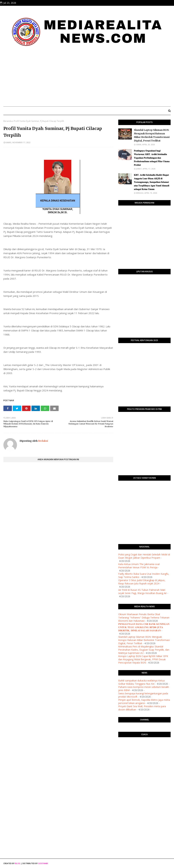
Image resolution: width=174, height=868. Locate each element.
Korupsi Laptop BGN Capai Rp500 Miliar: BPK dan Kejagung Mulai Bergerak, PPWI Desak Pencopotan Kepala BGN (143, 659)
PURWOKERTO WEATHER (144, 753)
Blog (18, 863)
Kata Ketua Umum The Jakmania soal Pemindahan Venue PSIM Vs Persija (139, 566)
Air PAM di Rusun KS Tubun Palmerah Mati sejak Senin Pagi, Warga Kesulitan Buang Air (142, 591)
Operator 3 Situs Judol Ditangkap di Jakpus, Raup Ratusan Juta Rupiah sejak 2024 (142, 582)
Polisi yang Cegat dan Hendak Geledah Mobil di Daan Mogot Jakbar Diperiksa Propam (144, 556)
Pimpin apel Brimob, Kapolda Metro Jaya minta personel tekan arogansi (144, 701)
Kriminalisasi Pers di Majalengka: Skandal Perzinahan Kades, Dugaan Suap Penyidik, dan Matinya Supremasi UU (144, 650)
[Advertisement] (87, 78)
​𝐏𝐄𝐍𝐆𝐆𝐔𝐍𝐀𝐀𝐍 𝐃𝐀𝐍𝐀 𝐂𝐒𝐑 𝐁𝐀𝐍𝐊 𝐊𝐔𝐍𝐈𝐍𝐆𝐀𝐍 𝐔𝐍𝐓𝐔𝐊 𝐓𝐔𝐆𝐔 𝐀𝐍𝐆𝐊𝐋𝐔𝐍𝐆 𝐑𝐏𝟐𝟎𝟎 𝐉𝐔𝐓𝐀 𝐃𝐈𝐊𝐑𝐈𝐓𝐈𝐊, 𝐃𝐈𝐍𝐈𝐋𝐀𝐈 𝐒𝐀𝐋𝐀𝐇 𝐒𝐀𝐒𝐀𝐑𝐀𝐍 (144, 627)
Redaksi (43, 441)
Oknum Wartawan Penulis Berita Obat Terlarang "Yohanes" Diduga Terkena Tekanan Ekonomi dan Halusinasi (144, 617)
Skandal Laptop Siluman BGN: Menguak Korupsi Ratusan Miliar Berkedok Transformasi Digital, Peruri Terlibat (152, 135)
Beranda (8, 121)
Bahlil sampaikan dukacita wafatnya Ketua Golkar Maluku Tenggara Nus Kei (141, 682)
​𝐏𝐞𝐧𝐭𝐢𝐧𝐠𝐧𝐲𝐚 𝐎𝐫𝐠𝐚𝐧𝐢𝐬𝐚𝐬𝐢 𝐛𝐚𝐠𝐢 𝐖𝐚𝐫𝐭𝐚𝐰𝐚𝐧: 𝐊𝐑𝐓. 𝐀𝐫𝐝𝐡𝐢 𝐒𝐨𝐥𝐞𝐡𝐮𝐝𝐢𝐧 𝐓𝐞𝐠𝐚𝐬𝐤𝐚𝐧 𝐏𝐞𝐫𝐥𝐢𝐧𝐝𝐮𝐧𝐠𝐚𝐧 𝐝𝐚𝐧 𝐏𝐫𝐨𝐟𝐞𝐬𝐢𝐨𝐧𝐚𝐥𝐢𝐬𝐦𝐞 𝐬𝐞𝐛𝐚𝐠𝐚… (152, 158)
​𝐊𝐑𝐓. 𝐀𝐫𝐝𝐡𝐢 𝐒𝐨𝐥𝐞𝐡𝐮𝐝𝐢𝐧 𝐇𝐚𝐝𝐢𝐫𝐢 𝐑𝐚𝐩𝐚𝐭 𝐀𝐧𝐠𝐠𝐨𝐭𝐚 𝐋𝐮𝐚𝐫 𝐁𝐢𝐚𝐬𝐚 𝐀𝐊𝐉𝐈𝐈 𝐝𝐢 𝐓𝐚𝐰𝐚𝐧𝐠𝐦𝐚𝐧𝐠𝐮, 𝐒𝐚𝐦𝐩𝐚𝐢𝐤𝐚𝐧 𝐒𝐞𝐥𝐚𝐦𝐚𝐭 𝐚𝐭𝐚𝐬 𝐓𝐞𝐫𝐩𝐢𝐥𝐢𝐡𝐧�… (152, 182)
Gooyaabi (43, 863)
